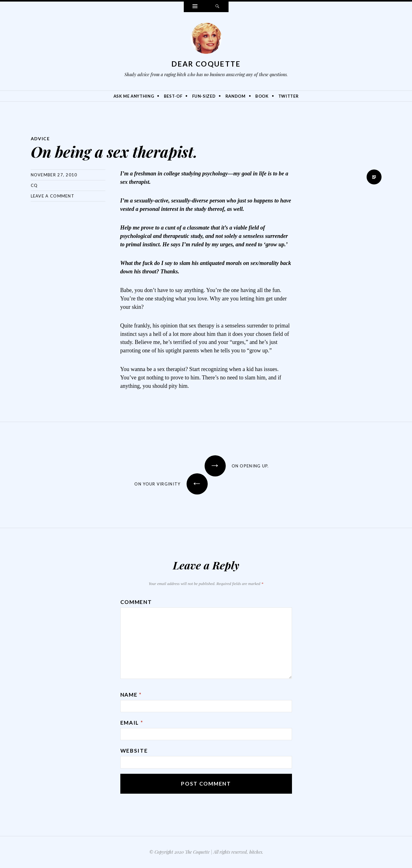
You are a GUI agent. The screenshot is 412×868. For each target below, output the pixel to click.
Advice (40, 139)
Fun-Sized (204, 96)
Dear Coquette (206, 64)
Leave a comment (53, 196)
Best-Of (173, 96)
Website (134, 751)
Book (262, 96)
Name (131, 695)
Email (132, 723)
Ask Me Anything (134, 96)
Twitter (289, 96)
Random (236, 96)
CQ (34, 185)
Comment (136, 602)
